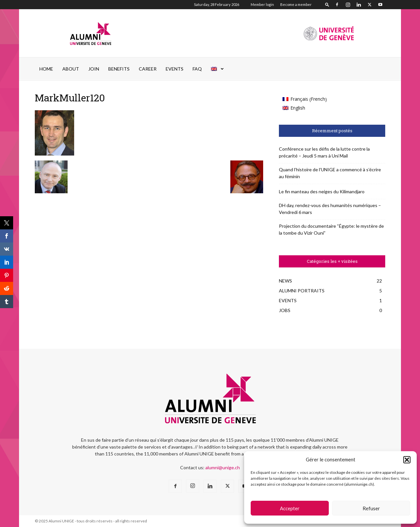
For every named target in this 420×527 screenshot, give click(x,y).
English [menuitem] (298, 108)
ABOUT (71, 69)
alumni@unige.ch (223, 467)
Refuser (371, 508)
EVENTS (175, 69)
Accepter (290, 508)
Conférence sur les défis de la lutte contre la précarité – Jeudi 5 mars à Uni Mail (324, 152)
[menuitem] (218, 69)
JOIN (94, 69)
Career (148, 69)
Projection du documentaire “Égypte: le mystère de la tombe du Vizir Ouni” (331, 229)
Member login (262, 4)
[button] (407, 460)
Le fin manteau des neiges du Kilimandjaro (322, 191)
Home (46, 69)
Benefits (119, 69)
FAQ (197, 69)
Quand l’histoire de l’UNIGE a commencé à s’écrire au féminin (330, 173)
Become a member (296, 4)
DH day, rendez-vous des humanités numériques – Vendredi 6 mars (330, 209)
